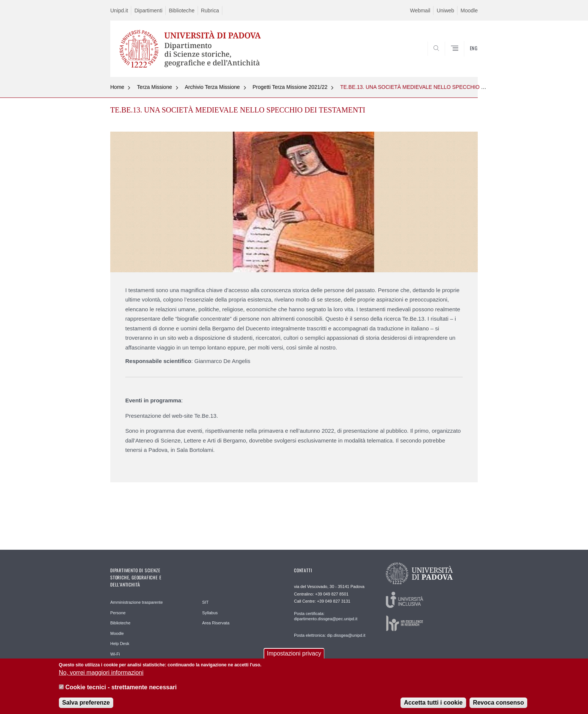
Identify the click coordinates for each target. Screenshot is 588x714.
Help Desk (120, 643)
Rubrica (210, 10)
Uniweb (445, 10)
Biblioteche (182, 10)
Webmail (420, 10)
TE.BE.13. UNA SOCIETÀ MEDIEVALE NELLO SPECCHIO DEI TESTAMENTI (432, 87)
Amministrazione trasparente (136, 602)
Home (117, 87)
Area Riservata (216, 623)
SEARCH (465, 59)
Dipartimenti (148, 10)
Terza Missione (154, 87)
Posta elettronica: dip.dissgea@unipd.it (330, 635)
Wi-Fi (115, 654)
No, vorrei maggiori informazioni (101, 673)
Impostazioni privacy (294, 654)
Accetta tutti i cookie (433, 703)
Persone (118, 613)
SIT (205, 602)
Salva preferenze (86, 703)
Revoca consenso (498, 703)
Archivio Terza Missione (212, 87)
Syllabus (210, 613)
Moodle (469, 10)
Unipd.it (119, 10)
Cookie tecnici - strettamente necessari (121, 688)
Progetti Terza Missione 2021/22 (290, 87)
